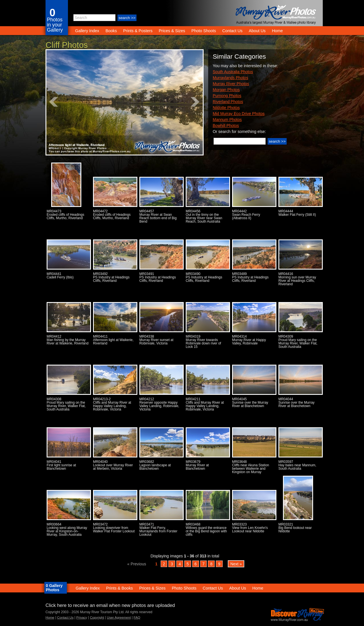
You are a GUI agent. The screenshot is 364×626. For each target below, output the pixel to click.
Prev (54, 102)
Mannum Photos (227, 120)
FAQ (137, 617)
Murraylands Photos (230, 78)
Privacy (82, 617)
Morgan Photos (226, 90)
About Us (257, 31)
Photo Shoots (204, 31)
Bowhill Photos (226, 126)
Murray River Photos (231, 84)
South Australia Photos (233, 72)
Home (277, 31)
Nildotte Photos (226, 108)
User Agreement (119, 617)
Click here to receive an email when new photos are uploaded (110, 605)
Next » (236, 564)
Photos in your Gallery (55, 25)
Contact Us (232, 31)
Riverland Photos (228, 102)
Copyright (97, 617)
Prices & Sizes (172, 31)
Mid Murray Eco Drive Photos (239, 114)
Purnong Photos (227, 96)
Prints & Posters (138, 31)
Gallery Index (87, 31)
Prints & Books (119, 588)
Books (111, 31)
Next (195, 102)
